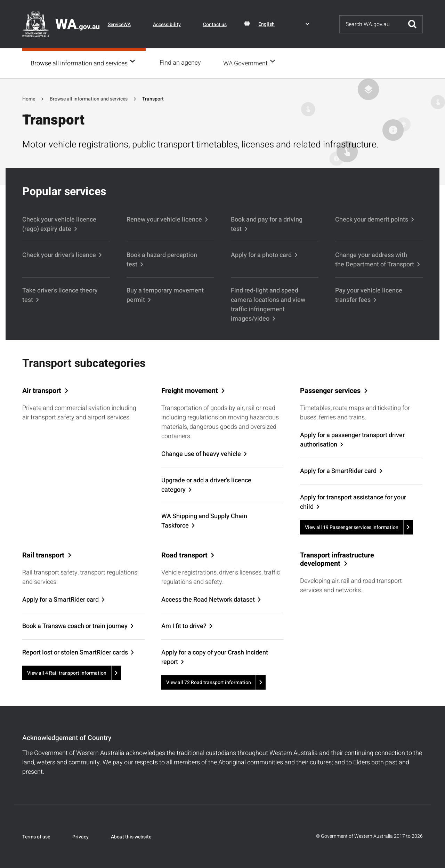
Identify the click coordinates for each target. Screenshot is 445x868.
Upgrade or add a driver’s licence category (206, 484)
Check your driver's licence (59, 254)
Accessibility (167, 25)
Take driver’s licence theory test (60, 295)
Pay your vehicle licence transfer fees (369, 295)
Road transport (184, 555)
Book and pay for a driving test (267, 224)
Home (29, 98)
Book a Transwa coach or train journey (75, 625)
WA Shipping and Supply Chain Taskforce (204, 520)
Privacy (80, 836)
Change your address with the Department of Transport (375, 259)
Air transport (42, 390)
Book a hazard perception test (162, 259)
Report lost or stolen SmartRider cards (75, 652)
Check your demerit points (372, 219)
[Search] (371, 24)
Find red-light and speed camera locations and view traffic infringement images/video (268, 304)
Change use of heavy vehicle (201, 453)
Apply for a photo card (261, 254)
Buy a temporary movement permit (165, 295)
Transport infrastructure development (337, 559)
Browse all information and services (79, 63)
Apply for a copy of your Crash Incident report (215, 657)
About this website (131, 836)
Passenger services (330, 390)
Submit (412, 24)
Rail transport (43, 555)
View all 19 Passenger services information (352, 527)
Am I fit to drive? (184, 625)
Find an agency (182, 63)
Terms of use (36, 836)
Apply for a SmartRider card (338, 470)
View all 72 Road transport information (209, 682)
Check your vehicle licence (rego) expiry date (59, 224)
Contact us (215, 25)
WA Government (248, 63)
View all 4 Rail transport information (67, 672)
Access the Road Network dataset (208, 599)
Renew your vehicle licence (164, 219)
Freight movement (190, 390)
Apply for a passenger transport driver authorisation (352, 439)
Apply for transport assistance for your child (353, 501)
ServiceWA (119, 25)
